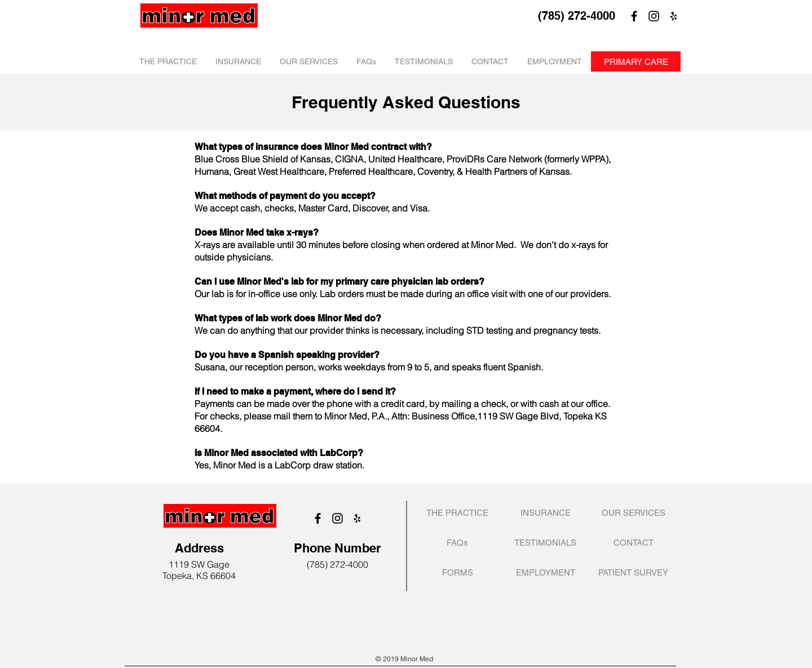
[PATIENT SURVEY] (633, 572)
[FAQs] (457, 543)
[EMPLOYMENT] (545, 572)
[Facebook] (634, 16)
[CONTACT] (633, 543)
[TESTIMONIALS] (545, 543)
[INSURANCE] (545, 513)
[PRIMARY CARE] (636, 61)
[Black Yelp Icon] (674, 16)
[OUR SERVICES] (633, 513)
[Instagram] (654, 16)
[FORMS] (457, 572)
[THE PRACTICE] (457, 513)
